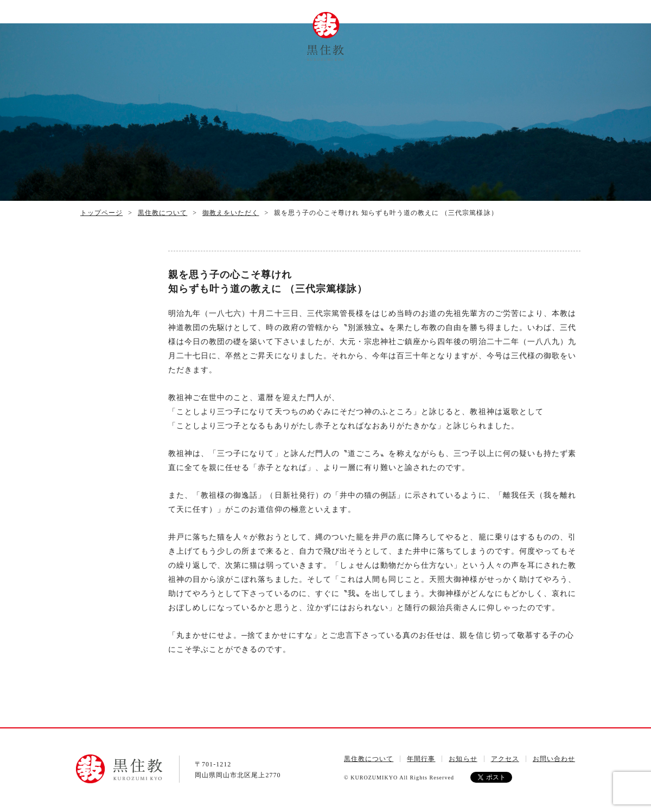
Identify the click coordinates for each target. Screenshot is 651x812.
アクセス (474, 26)
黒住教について (177, 39)
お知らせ (463, 759)
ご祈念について (431, 38)
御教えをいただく (231, 213)
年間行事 (220, 27)
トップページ (134, 34)
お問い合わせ (517, 34)
